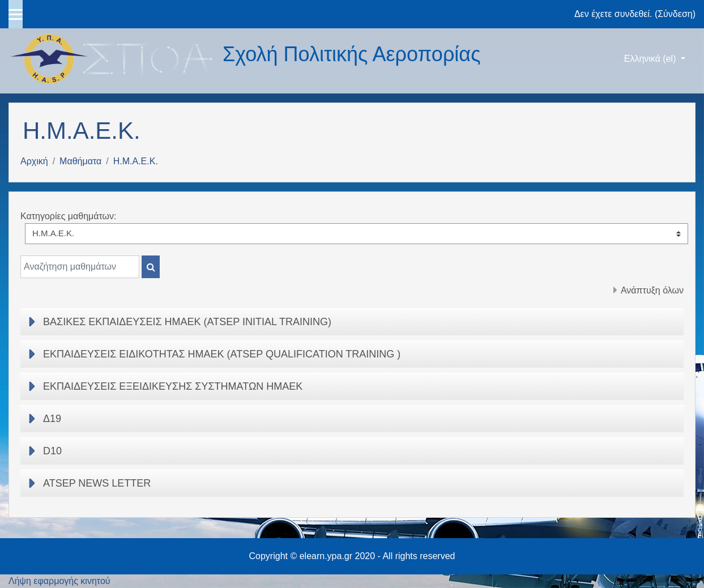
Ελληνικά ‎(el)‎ (651, 59)
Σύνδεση (675, 14)
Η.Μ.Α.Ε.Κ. (136, 161)
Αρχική (34, 161)
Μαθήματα (80, 161)
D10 (52, 451)
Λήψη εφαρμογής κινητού (59, 581)
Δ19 (52, 419)
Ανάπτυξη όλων (652, 290)
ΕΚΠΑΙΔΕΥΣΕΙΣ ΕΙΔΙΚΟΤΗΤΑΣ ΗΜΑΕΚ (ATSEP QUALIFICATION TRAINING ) (222, 354)
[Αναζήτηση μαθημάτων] (80, 267)
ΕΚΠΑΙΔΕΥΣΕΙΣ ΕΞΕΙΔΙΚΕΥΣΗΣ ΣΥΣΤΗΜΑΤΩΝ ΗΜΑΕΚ (173, 386)
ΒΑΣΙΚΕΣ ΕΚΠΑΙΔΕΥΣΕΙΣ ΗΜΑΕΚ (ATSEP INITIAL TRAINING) (187, 322)
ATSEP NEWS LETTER (97, 483)
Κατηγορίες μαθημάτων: (69, 216)
